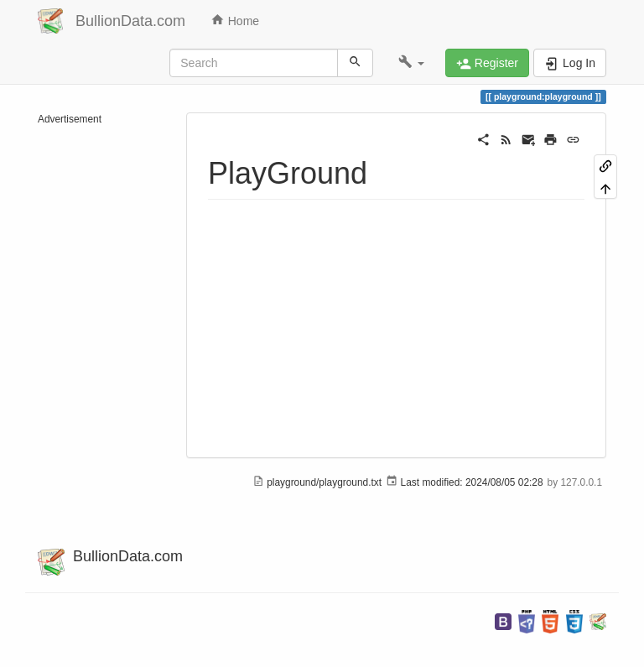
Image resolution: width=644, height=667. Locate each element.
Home (235, 20)
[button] (411, 63)
